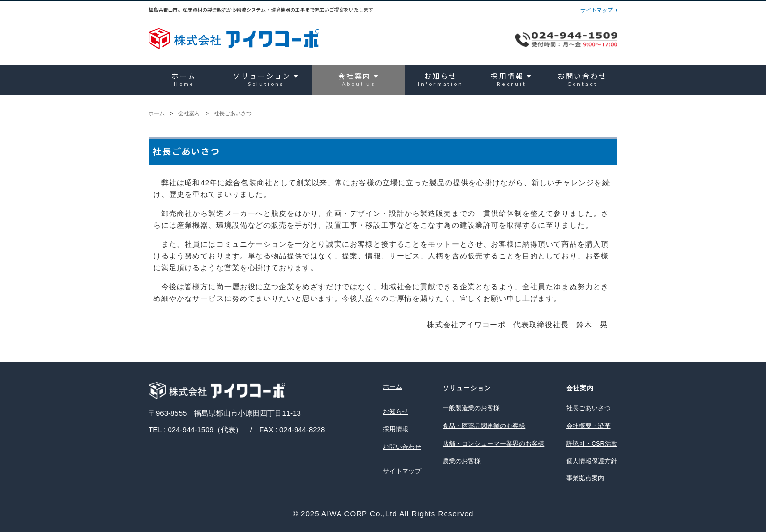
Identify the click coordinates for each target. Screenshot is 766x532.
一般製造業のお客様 (471, 408)
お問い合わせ (582, 79)
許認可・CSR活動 (592, 443)
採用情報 (511, 79)
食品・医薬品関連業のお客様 (484, 426)
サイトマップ (599, 10)
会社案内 (359, 79)
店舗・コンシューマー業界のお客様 (493, 443)
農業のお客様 (462, 461)
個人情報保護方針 (592, 461)
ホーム (184, 79)
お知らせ (440, 79)
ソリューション (266, 79)
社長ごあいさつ (233, 113)
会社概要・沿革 (588, 426)
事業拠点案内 (585, 478)
